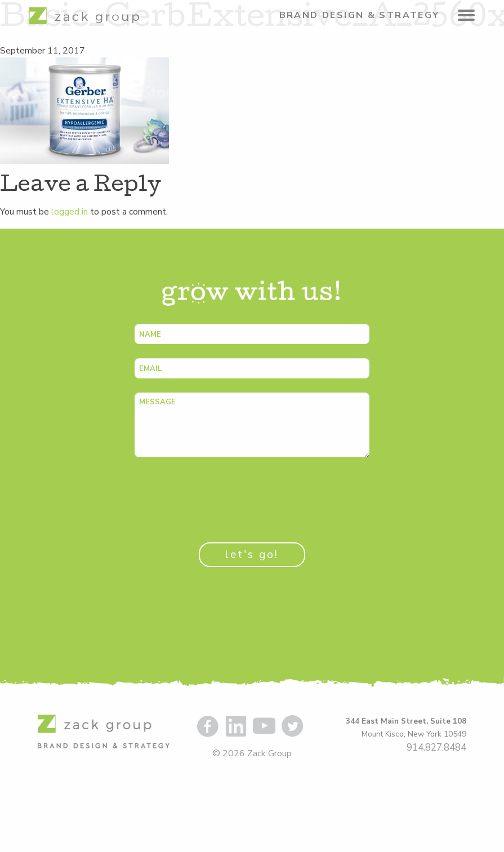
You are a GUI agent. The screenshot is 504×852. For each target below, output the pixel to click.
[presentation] (220, 493)
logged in (70, 212)
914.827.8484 (436, 748)
